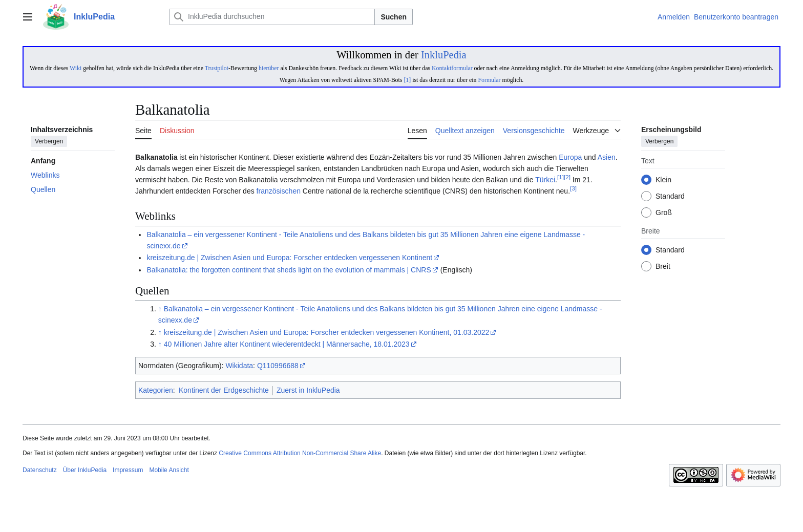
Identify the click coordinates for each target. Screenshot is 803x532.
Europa (570, 157)
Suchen (394, 17)
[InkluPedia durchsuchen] (272, 17)
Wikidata (239, 366)
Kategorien (156, 390)
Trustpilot (217, 68)
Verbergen (49, 142)
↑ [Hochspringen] (160, 309)
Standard (670, 197)
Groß (664, 213)
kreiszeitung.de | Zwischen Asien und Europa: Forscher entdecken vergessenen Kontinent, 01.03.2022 (327, 332)
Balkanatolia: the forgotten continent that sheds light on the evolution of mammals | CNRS (289, 270)
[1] (407, 80)
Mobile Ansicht (169, 470)
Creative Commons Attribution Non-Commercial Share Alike (300, 453)
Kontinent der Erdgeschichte (224, 390)
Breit (663, 267)
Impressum (128, 470)
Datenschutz (40, 470)
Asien (607, 157)
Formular (489, 80)
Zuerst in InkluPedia (308, 390)
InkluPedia (444, 55)
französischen (279, 191)
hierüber (269, 68)
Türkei (545, 180)
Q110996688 (278, 366)
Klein (663, 180)
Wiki (76, 68)
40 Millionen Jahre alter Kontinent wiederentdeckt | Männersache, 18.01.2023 (287, 344)
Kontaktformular (452, 68)
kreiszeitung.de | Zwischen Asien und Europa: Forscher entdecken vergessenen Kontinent (289, 258)
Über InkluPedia (85, 470)
